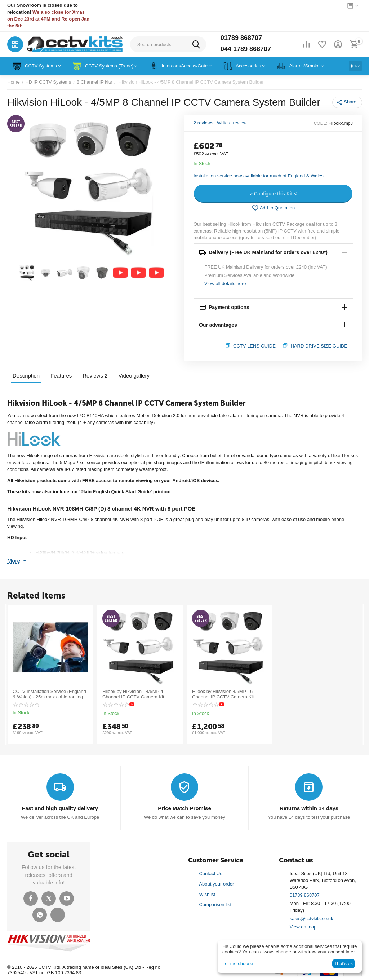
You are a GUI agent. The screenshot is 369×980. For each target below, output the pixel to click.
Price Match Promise (184, 808)
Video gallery (134, 376)
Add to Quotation (273, 208)
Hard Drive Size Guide (319, 346)
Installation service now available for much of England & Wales (259, 176)
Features (61, 376)
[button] (347, 102)
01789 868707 (241, 38)
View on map (303, 927)
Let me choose (238, 964)
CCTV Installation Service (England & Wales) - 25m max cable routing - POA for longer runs (49, 694)
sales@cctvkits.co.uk (312, 919)
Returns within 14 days (309, 808)
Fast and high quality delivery (60, 808)
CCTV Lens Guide (254, 346)
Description (26, 376)
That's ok (343, 964)
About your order (216, 884)
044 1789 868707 (246, 49)
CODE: (321, 123)
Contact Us (210, 873)
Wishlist (207, 894)
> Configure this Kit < (273, 194)
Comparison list (215, 904)
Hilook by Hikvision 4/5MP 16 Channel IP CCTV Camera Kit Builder (223, 694)
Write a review (232, 123)
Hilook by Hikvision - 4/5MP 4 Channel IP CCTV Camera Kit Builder (133, 694)
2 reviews (203, 123)
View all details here (225, 284)
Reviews (95, 376)
